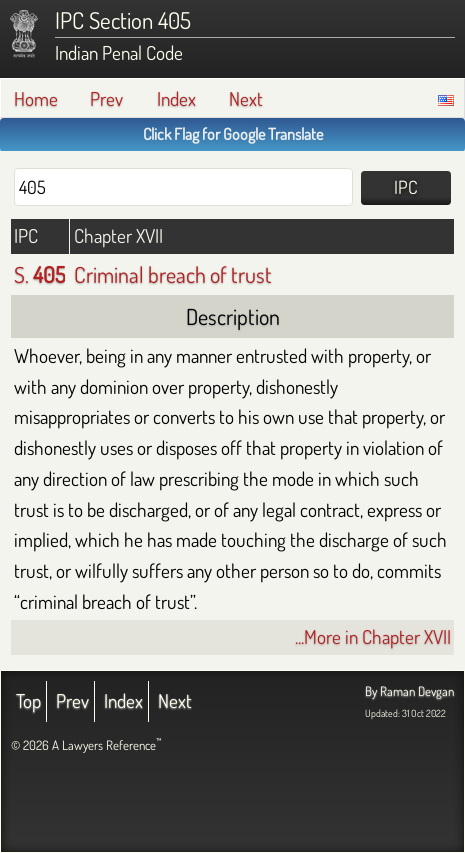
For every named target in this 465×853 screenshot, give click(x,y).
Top (28, 700)
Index (176, 98)
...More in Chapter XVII (373, 636)
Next (246, 98)
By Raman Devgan (409, 691)
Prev (106, 98)
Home (36, 98)
